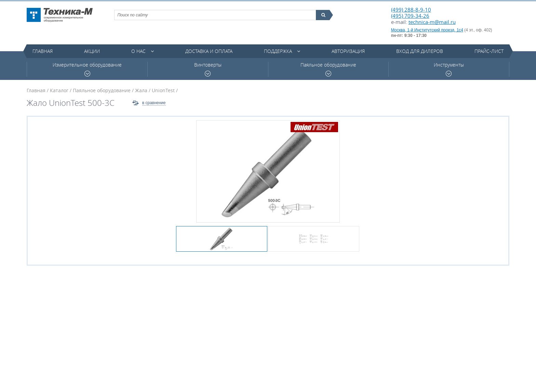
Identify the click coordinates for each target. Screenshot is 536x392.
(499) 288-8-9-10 (411, 10)
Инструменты (449, 69)
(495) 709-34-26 (410, 16)
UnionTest (163, 90)
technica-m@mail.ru (432, 22)
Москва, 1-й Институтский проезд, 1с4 (427, 30)
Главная (43, 51)
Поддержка (278, 51)
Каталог (59, 90)
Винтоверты (208, 69)
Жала (141, 90)
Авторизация (348, 51)
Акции (92, 51)
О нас (138, 51)
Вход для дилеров (420, 51)
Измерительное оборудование (87, 69)
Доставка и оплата (209, 51)
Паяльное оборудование (328, 69)
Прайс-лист (489, 51)
